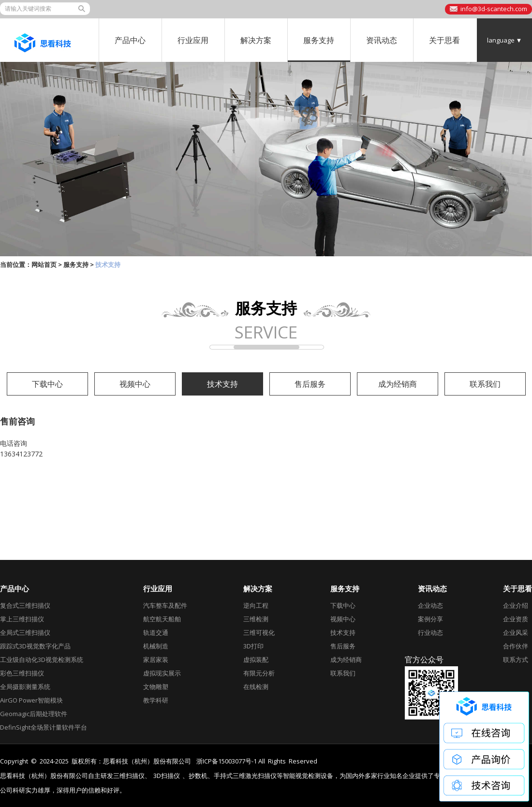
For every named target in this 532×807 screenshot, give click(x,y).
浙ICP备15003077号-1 (227, 761)
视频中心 (135, 384)
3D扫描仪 (167, 776)
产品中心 (130, 40)
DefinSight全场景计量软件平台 (44, 727)
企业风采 (516, 632)
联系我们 (485, 384)
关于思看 (444, 40)
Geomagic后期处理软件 (34, 714)
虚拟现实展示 (162, 673)
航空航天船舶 (162, 619)
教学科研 (156, 700)
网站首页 (44, 264)
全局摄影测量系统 (25, 687)
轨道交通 (156, 632)
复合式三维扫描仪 (25, 605)
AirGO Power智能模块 (31, 700)
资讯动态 (382, 40)
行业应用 (193, 40)
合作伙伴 (516, 646)
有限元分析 (259, 673)
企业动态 (430, 605)
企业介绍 (516, 605)
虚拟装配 (256, 660)
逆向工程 (256, 605)
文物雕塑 (156, 687)
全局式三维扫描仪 (25, 632)
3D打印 (253, 646)
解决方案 (256, 40)
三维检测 (256, 619)
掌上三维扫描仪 (22, 619)
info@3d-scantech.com (494, 9)
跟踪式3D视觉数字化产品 (35, 646)
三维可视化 (259, 632)
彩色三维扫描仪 (22, 673)
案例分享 (430, 619)
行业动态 (430, 632)
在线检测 (256, 687)
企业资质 (516, 619)
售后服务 (310, 384)
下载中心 (47, 384)
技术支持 (222, 384)
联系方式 (516, 660)
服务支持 (319, 40)
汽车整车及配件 (165, 605)
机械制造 (156, 646)
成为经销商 (398, 384)
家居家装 (156, 660)
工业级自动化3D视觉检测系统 (42, 660)
